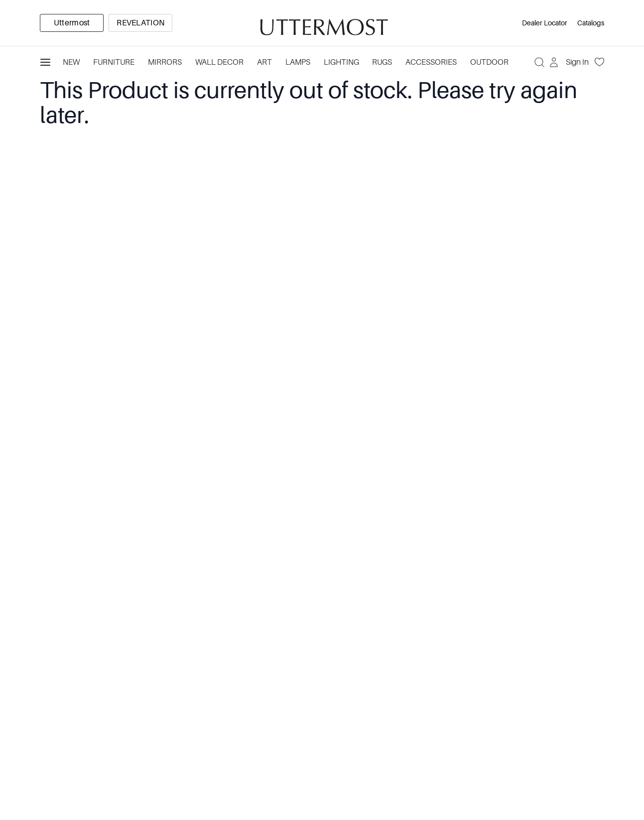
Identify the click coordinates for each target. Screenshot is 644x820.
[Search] (539, 62)
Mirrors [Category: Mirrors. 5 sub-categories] (165, 62)
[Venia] (322, 23)
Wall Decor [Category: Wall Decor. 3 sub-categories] (219, 62)
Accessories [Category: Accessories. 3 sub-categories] (431, 62)
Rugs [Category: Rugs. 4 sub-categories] (382, 62)
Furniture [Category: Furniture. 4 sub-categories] (114, 62)
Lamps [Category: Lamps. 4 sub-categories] (298, 62)
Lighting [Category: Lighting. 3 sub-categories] (341, 62)
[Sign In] (570, 62)
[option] (72, 23)
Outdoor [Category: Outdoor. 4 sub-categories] (489, 62)
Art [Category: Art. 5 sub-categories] (264, 62)
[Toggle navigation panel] (45, 62)
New (71, 62)
